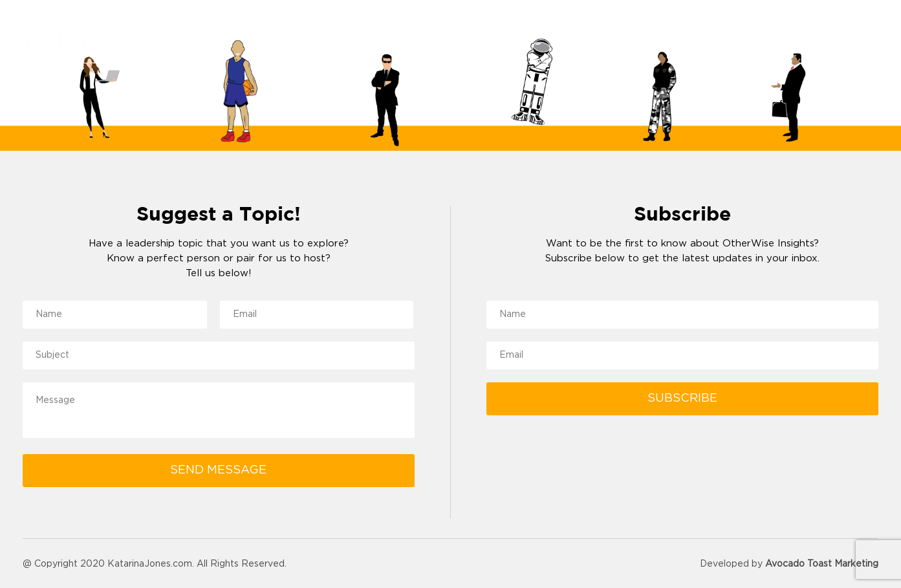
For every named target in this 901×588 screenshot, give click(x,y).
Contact (857, 47)
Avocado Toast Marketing (822, 564)
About (573, 47)
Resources (718, 47)
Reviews (644, 47)
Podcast (791, 47)
